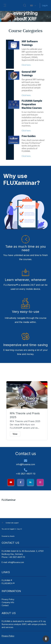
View (15, 434)
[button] (25, 5)
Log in (45, 5)
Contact (5, 605)
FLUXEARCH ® (8, 583)
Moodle (12, 536)
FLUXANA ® (7, 580)
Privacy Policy (8, 599)
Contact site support (12, 523)
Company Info (8, 602)
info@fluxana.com (16, 562)
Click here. (26, 65)
